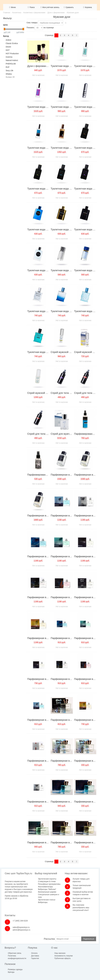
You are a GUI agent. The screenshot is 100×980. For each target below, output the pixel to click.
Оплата (28, 952)
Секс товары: (32, 23)
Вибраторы (36, 916)
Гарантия (29, 957)
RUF (8, 67)
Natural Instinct (12, 60)
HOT (8, 50)
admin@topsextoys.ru (90, 888)
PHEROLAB (11, 64)
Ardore (8, 40)
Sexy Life (10, 71)
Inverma (9, 57)
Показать (30, 28)
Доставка (29, 955)
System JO (10, 77)
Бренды (63, 957)
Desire (8, 47)
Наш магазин (48, 952)
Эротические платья (40, 913)
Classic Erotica (12, 43)
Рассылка (49, 938)
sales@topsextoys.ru (90, 885)
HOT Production (12, 54)
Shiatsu (9, 74)
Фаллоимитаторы (39, 895)
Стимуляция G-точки (40, 887)
